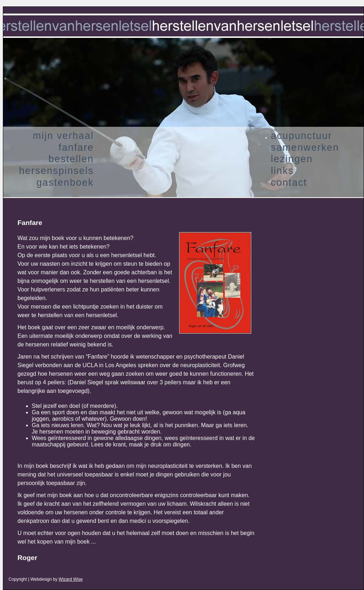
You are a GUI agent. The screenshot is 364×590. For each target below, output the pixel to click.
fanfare (76, 147)
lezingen (292, 159)
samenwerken (305, 147)
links (282, 171)
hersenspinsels (56, 171)
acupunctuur (302, 136)
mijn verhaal (63, 136)
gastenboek (65, 182)
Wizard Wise (70, 579)
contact (289, 182)
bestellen (71, 159)
